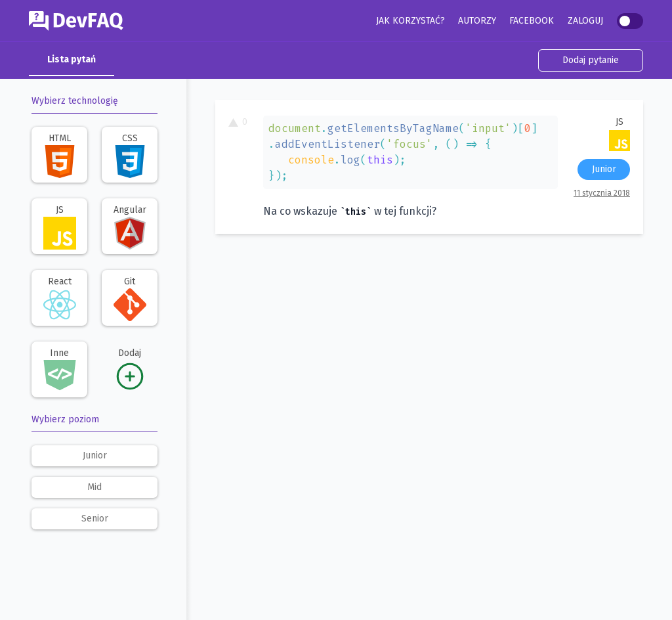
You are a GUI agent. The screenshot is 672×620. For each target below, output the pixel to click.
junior (95, 455)
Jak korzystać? (410, 21)
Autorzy (477, 21)
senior (95, 519)
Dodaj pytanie (591, 60)
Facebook (532, 21)
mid (94, 487)
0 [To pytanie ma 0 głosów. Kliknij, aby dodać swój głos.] (238, 122)
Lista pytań (72, 59)
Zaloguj (585, 21)
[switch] (630, 21)
